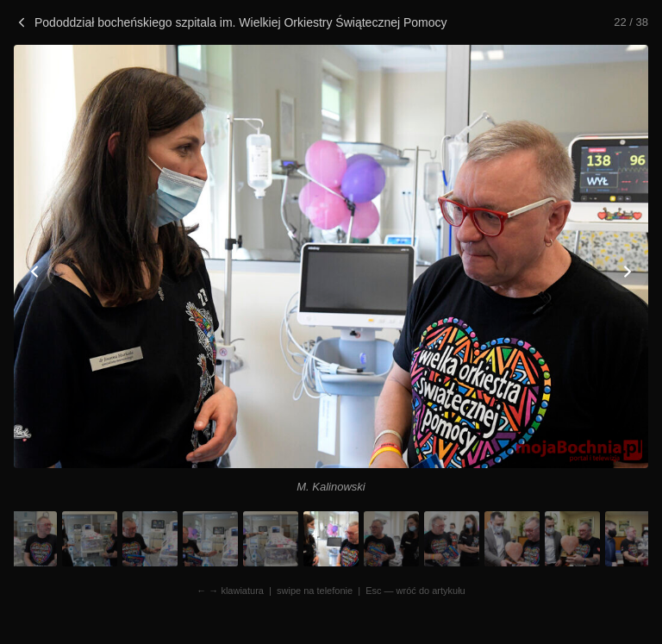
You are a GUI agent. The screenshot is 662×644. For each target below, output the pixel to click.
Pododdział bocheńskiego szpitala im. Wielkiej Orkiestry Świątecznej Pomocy (231, 22)
